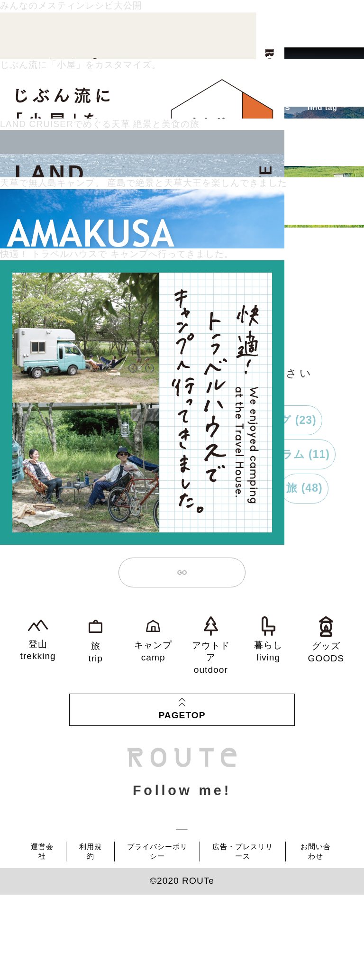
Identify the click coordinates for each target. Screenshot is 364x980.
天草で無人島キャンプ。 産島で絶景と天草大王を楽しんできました (144, 183)
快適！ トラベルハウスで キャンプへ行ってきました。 (117, 254)
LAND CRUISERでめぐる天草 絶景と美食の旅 (100, 124)
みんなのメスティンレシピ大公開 (71, 5)
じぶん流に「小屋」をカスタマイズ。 (81, 65)
